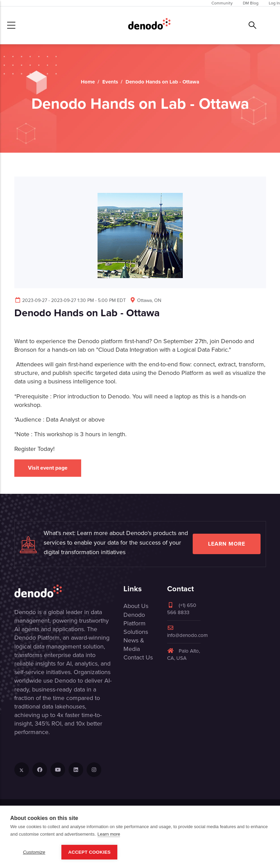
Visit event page (48, 468)
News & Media (134, 645)
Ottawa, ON (145, 300)
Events (110, 82)
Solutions (136, 632)
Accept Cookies (89, 852)
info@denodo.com (187, 632)
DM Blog (251, 3)
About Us (136, 606)
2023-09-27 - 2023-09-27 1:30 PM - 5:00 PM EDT (70, 300)
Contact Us (138, 657)
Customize (34, 852)
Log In (274, 3)
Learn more (227, 544)
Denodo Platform (135, 619)
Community (222, 3)
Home (88, 82)
